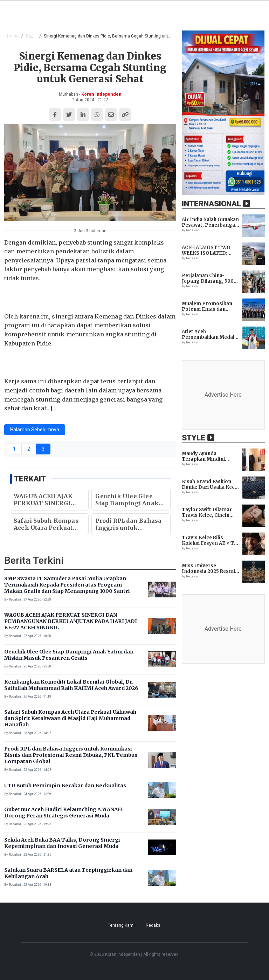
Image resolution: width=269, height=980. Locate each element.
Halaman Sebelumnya (35, 430)
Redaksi (154, 925)
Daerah (33, 36)
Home (13, 36)
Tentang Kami (121, 925)
